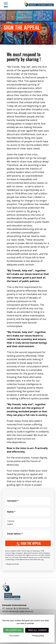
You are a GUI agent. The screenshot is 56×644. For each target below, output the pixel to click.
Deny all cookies (37, 630)
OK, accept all (13, 630)
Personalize (14, 636)
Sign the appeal (28, 543)
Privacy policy (38, 636)
